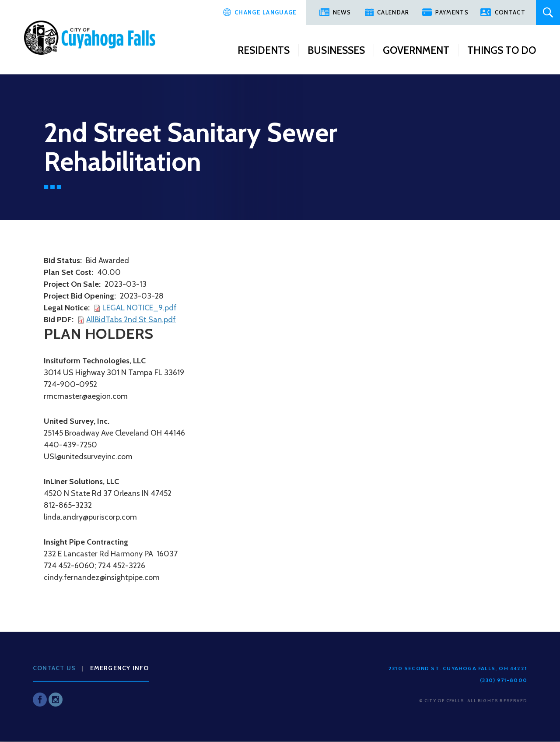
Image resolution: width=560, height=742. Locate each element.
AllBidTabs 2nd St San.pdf (131, 320)
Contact (510, 12)
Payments (452, 12)
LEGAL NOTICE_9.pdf (140, 308)
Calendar (393, 12)
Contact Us (54, 668)
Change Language (266, 12)
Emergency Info (120, 668)
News (342, 12)
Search (548, 12)
